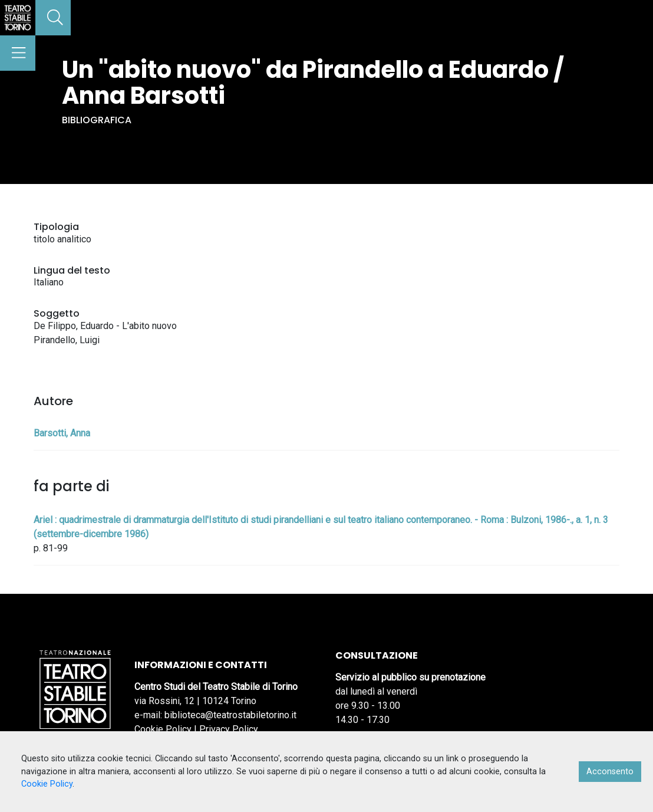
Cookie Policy (163, 729)
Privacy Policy (229, 729)
